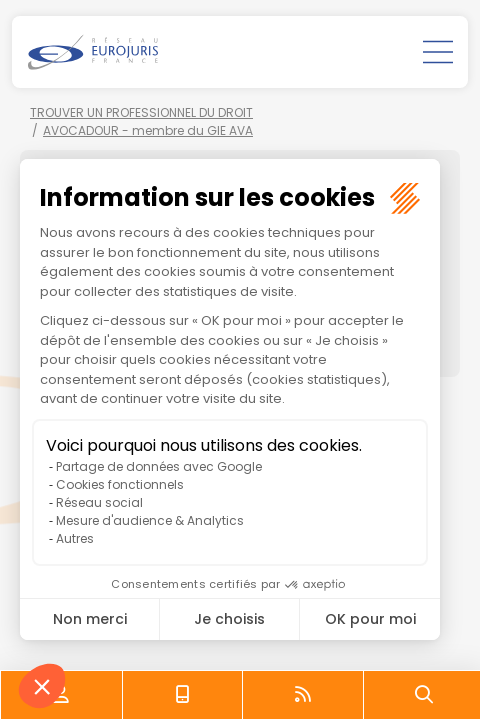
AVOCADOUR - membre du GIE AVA (148, 130)
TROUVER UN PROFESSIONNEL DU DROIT (141, 112)
